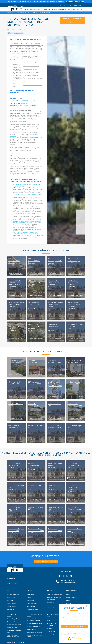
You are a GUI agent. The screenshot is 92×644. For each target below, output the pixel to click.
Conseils (69, 603)
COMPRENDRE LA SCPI (59, 9)
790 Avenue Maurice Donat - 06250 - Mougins (16, 261)
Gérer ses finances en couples (34, 632)
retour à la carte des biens (72, 21)
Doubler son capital (32, 629)
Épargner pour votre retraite (14, 625)
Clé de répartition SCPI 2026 (34, 626)
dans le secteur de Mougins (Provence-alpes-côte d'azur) (25, 45)
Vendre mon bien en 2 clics (53, 605)
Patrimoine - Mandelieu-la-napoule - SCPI (73, 487)
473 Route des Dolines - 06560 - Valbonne (54, 283)
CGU (17, 643)
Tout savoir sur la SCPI (13, 595)
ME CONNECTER (79, 6)
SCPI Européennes (51, 621)
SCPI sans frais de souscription (51, 624)
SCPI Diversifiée (51, 631)
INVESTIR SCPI (46, 9)
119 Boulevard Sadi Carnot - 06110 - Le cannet (55, 326)
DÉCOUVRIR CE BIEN (16, 273)
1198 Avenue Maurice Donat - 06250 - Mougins (36, 261)
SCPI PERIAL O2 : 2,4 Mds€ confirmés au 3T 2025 (26, 232)
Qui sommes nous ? (12, 603)
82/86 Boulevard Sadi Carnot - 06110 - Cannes (56, 305)
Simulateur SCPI (51, 602)
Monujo (68, 595)
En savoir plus (69, 2)
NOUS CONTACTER (65, 6)
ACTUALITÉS (71, 9)
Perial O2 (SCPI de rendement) (27, 101)
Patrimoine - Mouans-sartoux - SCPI (35, 465)
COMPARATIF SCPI (35, 9)
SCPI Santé (50, 628)
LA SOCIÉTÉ (80, 9)
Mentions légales (11, 643)
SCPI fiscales (11, 609)
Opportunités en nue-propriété (54, 595)
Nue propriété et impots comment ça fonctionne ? (33, 620)
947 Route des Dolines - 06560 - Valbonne (74, 283)
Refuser (76, 2)
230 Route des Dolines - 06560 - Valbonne (34, 283)
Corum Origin (30, 595)
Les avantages (11, 598)
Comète (29, 598)
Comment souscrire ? (72, 598)
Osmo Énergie (30, 600)
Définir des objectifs (12, 628)
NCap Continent (31, 606)
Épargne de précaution (13, 622)
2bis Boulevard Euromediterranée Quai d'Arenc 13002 (55, 384)
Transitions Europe (32, 603)
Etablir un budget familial (14, 619)
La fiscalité (10, 600)
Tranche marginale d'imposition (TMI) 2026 (13, 636)
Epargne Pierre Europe (33, 609)
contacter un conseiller (46, 561)
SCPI (26, 9)
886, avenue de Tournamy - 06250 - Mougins (55, 261)
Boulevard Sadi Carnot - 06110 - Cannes (34, 305)
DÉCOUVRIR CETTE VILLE (17, 478)
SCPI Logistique (51, 634)
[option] (66, 140)
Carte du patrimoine (52, 608)
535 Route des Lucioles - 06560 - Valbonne (35, 326)
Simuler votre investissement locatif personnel (54, 598)
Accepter (81, 2)
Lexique (68, 600)
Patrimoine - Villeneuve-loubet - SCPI (75, 509)
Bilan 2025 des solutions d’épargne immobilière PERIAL (28, 223)
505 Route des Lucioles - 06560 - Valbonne (74, 305)
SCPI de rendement (12, 606)
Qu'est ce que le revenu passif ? (35, 623)
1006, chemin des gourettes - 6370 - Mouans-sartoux (15, 283)
